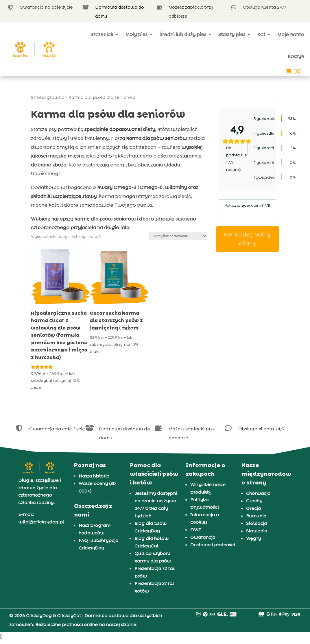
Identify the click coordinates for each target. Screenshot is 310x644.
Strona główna (48, 97)
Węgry (253, 538)
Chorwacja (258, 493)
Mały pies (136, 34)
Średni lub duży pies (183, 34)
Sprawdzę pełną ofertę (247, 239)
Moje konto (291, 34)
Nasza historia (94, 476)
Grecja (253, 508)
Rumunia (256, 516)
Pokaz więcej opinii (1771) (247, 205)
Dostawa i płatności (213, 545)
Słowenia (257, 531)
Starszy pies (232, 34)
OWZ (196, 530)
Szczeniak (102, 34)
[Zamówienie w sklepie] (178, 236)
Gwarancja (203, 537)
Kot (261, 34)
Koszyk (296, 56)
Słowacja (257, 523)
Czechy (254, 501)
